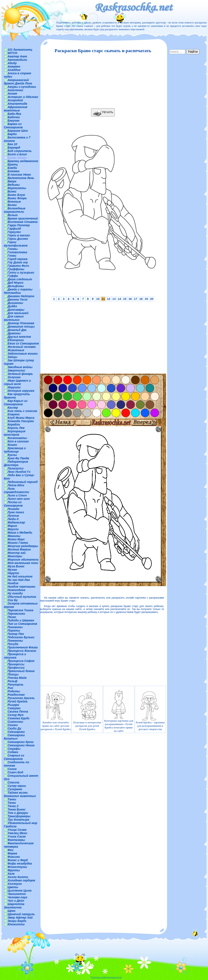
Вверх (12, 181)
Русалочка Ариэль (21, 698)
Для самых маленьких (14, 318)
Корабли (14, 424)
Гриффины (16, 269)
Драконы (14, 333)
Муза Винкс (16, 566)
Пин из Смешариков (22, 624)
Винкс (12, 191)
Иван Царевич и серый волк (17, 382)
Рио (10, 688)
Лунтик (13, 516)
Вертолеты (17, 188)
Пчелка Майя (17, 678)
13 (114, 299)
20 (152, 299)
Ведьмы (14, 185)
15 (125, 299)
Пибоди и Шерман (21, 620)
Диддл (12, 306)
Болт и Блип (17, 154)
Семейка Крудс (19, 718)
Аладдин (14, 70)
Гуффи (13, 276)
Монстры (15, 556)
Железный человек (22, 347)
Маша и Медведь (20, 533)
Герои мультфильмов (16, 244)
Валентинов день (21, 178)
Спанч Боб (15, 772)
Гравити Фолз (18, 266)
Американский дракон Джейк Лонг (18, 82)
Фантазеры (16, 840)
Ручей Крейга (17, 701)
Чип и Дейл (16, 901)
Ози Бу (13, 600)
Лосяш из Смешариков (13, 504)
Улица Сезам (17, 830)
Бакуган (13, 121)
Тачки (12, 803)
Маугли (13, 529)
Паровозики (16, 614)
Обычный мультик (22, 597)
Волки (12, 205)
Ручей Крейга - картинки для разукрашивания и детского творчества (150, 711)
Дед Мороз (15, 283)
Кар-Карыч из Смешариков (16, 403)
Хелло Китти (18, 877)
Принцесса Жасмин (22, 651)
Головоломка (17, 252)
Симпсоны (15, 722)
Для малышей (18, 313)
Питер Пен (16, 634)
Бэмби (12, 168)
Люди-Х (13, 519)
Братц (13, 164)
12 (109, 299)
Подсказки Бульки (21, 637)
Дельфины (16, 286)
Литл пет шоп (19, 499)
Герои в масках (19, 235)
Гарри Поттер (19, 225)
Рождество (16, 695)
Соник (12, 769)
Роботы (14, 691)
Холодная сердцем (21, 880)
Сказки (13, 725)
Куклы (12, 455)
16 (130, 299)
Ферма (12, 853)
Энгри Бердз (17, 921)
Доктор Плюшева (21, 323)
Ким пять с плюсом (22, 411)
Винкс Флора (17, 198)
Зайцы (12, 357)
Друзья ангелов (19, 337)
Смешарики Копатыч (14, 737)
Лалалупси (16, 468)
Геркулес (14, 232)
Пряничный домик (21, 671)
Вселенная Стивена (23, 222)
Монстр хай (17, 553)
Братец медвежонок (23, 161)
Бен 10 (12, 144)
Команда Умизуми (21, 421)
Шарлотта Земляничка (14, 906)
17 (136, 299)
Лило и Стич (17, 495)
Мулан (12, 570)
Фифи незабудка (20, 863)
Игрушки (14, 387)
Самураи (14, 708)
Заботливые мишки (23, 354)
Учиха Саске (17, 836)
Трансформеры (19, 816)
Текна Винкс (17, 809)
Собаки (13, 752)
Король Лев (16, 428)
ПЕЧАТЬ (103, 112)
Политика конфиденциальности (106, 977)
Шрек (11, 911)
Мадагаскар (16, 522)
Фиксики (14, 857)
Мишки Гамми (18, 543)
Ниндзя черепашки (21, 587)
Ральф (13, 681)
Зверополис (16, 370)
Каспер (13, 408)
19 (146, 299)
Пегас (12, 617)
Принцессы (16, 664)
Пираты (14, 630)
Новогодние (16, 590)
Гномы (13, 249)
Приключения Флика (23, 647)
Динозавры (16, 310)
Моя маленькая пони (23, 563)
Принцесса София (21, 661)
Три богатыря (18, 820)
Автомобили (17, 60)
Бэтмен (14, 171)
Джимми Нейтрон (21, 296)
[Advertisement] (102, 81)
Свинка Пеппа (18, 712)
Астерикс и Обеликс (23, 97)
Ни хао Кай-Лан (19, 580)
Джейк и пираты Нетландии (18, 291)
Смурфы (14, 749)
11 (103, 299)
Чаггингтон (17, 894)
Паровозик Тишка (20, 610)
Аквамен (14, 66)
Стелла (13, 782)
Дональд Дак (17, 330)
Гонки (12, 256)
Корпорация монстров (15, 433)
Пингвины (15, 627)
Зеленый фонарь (20, 374)
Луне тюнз (16, 512)
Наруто (13, 573)
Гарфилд (14, 229)
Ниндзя (13, 583)
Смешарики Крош (21, 742)
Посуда (13, 644)
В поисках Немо (19, 175)
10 (98, 299)
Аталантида (17, 104)
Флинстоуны (17, 867)
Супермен (15, 789)
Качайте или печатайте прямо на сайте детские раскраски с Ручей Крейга (56, 711)
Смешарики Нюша (21, 745)
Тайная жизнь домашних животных (20, 794)
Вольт (13, 215)
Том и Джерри (18, 813)
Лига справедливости (16, 490)
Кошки (12, 445)
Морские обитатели (23, 560)
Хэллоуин (15, 884)
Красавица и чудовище (15, 450)
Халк (11, 874)
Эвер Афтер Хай (20, 918)
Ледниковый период (23, 482)
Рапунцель (15, 685)
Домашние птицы (21, 327)
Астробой (15, 100)
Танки (12, 799)
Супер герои (17, 786)
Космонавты (17, 438)
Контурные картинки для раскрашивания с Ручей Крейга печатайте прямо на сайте (119, 711)
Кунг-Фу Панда (18, 458)
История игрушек (21, 391)
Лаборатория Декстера (16, 463)
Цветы (13, 887)
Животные (16, 350)
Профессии (16, 668)
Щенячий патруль (21, 914)
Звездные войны (20, 367)
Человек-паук (17, 897)
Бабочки (14, 117)
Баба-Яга (14, 114)
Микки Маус (16, 539)
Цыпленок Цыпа (20, 891)
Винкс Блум (16, 195)
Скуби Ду (14, 728)
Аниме (12, 94)
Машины (14, 536)
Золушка (14, 377)
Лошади (13, 509)
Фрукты (14, 870)
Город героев (17, 259)
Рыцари (13, 705)
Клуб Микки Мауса (21, 418)
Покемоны (15, 641)
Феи (10, 850)
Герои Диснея (18, 239)
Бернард (14, 148)
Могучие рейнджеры (23, 546)
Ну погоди (15, 593)
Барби (12, 134)
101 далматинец (20, 50)
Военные (14, 202)
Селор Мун (16, 715)
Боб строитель (20, 151)
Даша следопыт (20, 279)
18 (141, 299)
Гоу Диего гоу (18, 262)
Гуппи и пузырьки (21, 272)
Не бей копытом (20, 576)
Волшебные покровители (15, 210)
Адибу (12, 63)
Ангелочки (15, 90)
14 (119, 299)
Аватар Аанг (17, 56)
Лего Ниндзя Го (19, 472)
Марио (12, 526)
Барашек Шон (18, 131)
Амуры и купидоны (22, 87)
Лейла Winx (16, 485)
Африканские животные (16, 109)
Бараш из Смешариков (13, 126)
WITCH (12, 53)
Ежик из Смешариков (23, 343)
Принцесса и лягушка (15, 656)
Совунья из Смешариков (14, 757)
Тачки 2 (13, 806)
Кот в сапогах (18, 441)
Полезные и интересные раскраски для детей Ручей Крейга (87, 711)
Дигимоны (15, 303)
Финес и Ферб (18, 860)
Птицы (13, 674)
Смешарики (16, 732)
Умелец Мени (17, 833)
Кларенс (14, 414)
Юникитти (16, 924)
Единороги (16, 340)
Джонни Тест (18, 300)
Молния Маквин (19, 549)
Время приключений (23, 218)
